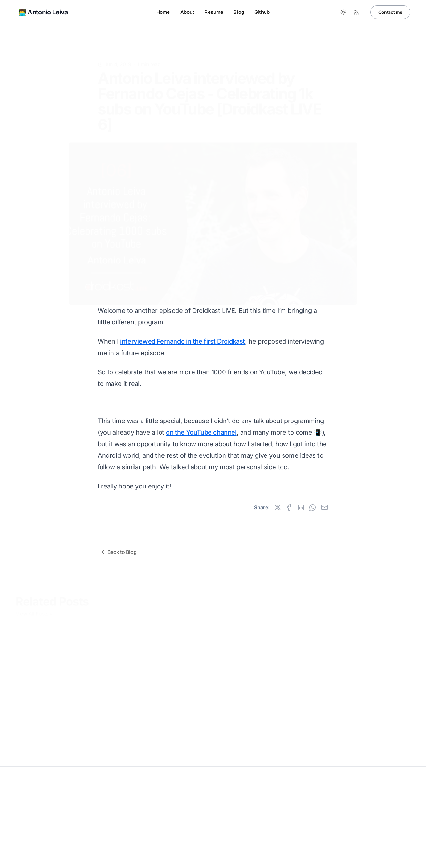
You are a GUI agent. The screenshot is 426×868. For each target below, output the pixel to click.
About (187, 12)
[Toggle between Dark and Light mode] (343, 12)
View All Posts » (34, 612)
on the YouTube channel (201, 432)
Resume (214, 12)
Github (262, 12)
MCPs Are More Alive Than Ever (54, 735)
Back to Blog (118, 552)
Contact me (390, 12)
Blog (239, 12)
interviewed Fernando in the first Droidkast (183, 341)
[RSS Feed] (356, 12)
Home (163, 12)
